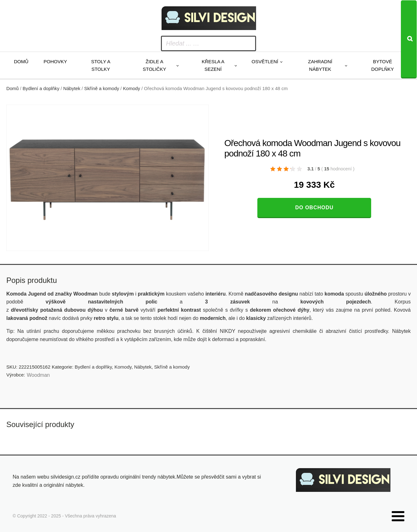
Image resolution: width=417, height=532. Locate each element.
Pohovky (55, 61)
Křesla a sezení (213, 65)
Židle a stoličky (155, 65)
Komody (132, 89)
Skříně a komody (101, 89)
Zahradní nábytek (320, 65)
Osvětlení (265, 61)
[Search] (409, 39)
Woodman (38, 375)
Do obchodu (314, 208)
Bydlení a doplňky (41, 89)
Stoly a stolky (101, 65)
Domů (21, 61)
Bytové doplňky (383, 65)
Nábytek (72, 89)
